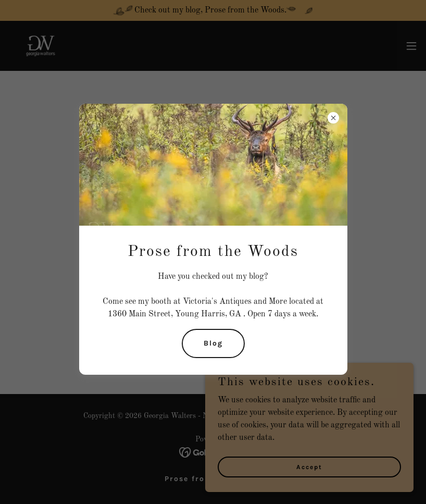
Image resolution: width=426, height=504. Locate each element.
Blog (213, 343)
